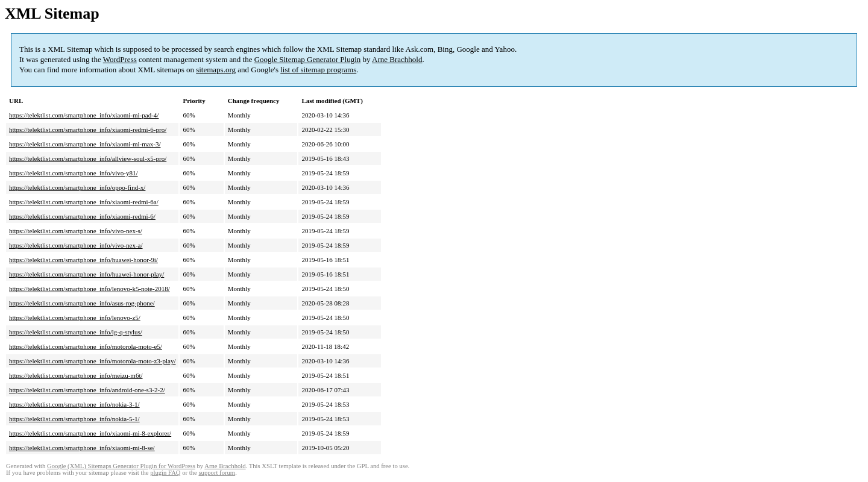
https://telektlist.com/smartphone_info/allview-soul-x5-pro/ (88, 158)
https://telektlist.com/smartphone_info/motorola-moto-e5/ (86, 346)
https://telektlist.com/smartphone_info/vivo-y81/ (74, 173)
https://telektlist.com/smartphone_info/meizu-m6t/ (76, 375)
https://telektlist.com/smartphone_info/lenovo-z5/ (75, 318)
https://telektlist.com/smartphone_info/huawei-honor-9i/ (83, 260)
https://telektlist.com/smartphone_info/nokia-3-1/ (74, 404)
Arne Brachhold (397, 59)
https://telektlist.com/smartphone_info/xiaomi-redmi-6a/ (84, 202)
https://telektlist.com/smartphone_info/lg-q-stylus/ (76, 332)
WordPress (120, 59)
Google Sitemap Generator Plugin (308, 59)
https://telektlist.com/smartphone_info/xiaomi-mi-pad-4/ (84, 115)
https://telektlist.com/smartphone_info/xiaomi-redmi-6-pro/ (88, 130)
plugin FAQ (165, 473)
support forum (217, 473)
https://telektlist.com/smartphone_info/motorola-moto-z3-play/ (92, 361)
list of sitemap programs (318, 70)
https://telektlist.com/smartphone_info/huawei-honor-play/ (86, 274)
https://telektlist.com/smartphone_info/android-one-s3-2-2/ (87, 390)
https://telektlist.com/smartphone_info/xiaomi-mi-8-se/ (82, 448)
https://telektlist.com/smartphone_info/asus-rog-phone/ (82, 303)
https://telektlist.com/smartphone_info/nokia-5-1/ (74, 419)
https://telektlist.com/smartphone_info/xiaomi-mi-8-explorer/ (90, 433)
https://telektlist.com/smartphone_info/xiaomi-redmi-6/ (82, 216)
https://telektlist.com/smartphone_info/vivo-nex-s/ (76, 231)
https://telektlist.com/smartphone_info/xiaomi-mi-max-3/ (85, 144)
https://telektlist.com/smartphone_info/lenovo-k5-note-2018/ (90, 289)
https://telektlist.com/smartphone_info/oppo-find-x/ (77, 187)
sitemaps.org (216, 70)
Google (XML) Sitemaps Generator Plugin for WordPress (121, 466)
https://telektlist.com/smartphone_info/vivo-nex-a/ (76, 245)
